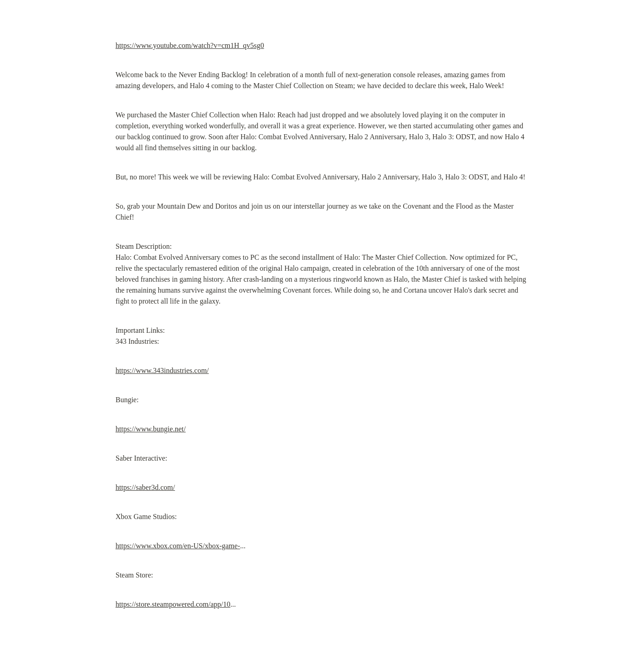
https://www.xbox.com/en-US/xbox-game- (178, 546)
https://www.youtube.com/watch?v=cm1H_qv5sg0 (190, 45)
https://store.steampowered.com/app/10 (173, 604)
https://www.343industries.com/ (162, 370)
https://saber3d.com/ (145, 487)
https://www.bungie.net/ (151, 429)
